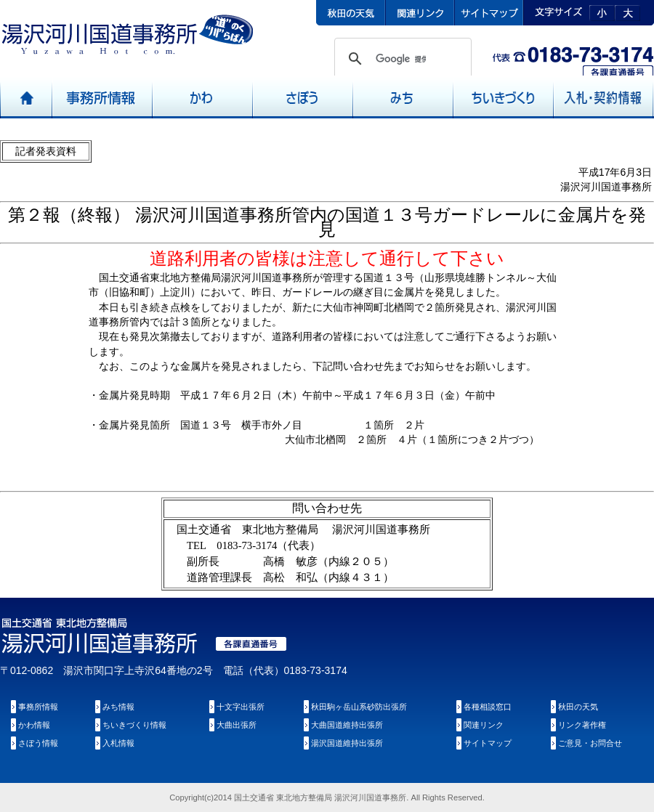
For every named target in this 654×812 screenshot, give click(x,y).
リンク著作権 (582, 725)
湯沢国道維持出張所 (347, 743)
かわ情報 (34, 725)
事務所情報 (38, 707)
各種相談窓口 (488, 707)
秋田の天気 (578, 707)
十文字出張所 (241, 707)
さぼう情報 (38, 743)
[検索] (401, 59)
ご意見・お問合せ (590, 743)
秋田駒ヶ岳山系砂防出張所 (359, 707)
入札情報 (118, 743)
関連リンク (484, 725)
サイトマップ (488, 743)
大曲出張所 (237, 725)
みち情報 (118, 707)
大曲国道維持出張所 (347, 725)
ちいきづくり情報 (134, 725)
